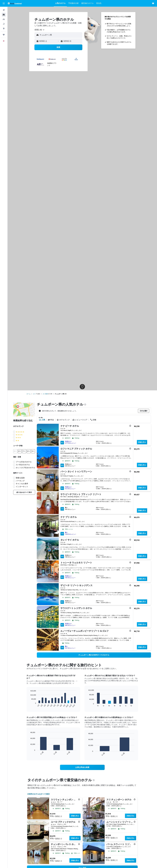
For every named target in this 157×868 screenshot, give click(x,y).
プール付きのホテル (24, 462)
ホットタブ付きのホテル (25, 468)
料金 (51, 420)
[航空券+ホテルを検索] (4, 24)
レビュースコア (80, 420)
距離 (93, 420)
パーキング (20, 481)
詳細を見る (142, 442)
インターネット (22, 487)
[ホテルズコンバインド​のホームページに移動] (15, 3)
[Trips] (4, 35)
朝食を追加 (20, 478)
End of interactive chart (29, 706)
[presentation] (85, 404)
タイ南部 (45, 394)
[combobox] (40, 30)
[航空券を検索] (4, 10)
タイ (34, 394)
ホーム (29, 394)
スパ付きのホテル (23, 465)
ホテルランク (63, 420)
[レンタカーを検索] (4, 19)
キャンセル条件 (22, 484)
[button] (4, 3)
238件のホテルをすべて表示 (39, 794)
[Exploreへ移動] (4, 28)
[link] (24, 492)
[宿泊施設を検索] (4, 15)
